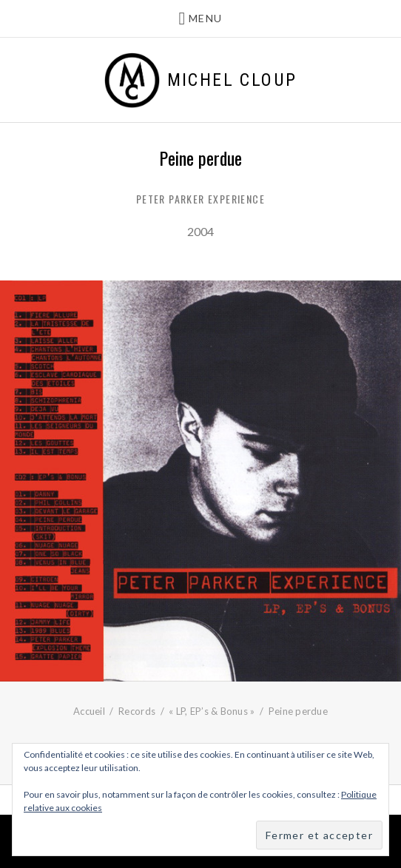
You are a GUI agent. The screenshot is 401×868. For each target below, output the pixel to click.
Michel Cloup (232, 80)
